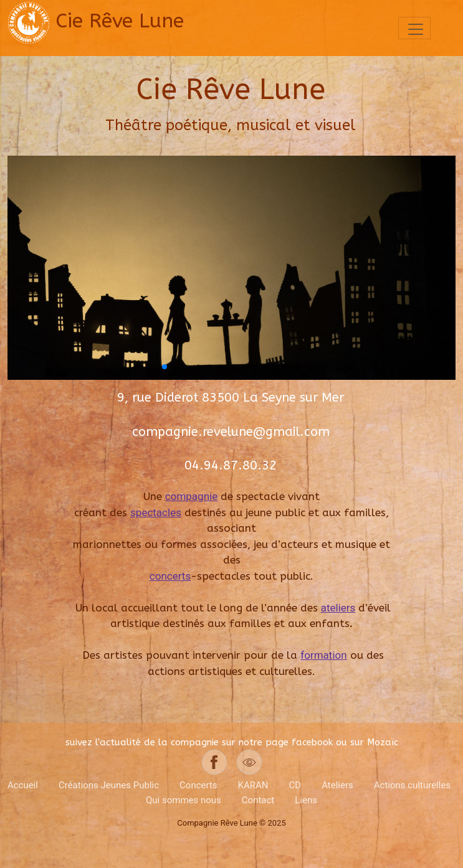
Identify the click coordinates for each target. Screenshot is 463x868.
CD (295, 785)
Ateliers (337, 785)
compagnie (191, 496)
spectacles (156, 512)
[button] (165, 367)
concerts (170, 576)
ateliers (338, 608)
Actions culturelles (412, 785)
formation (323, 655)
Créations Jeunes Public (109, 785)
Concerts (198, 785)
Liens (306, 800)
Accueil (23, 785)
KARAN (253, 785)
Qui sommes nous (184, 800)
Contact (258, 800)
